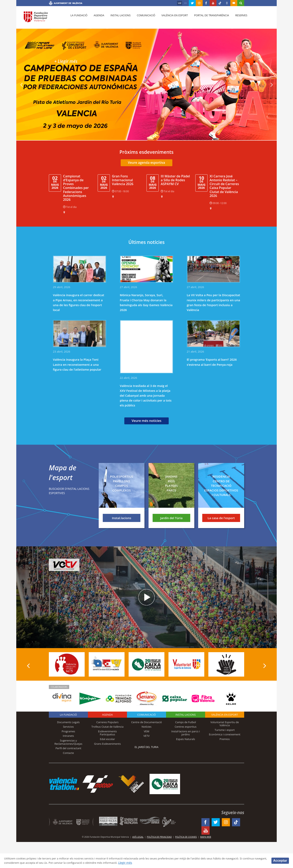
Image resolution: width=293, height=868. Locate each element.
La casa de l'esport (221, 518)
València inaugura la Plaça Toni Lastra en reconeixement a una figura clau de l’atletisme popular (77, 364)
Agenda (98, 19)
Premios (225, 739)
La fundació (79, 19)
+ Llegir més (68, 61)
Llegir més (160, 863)
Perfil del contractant (68, 748)
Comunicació (143, 19)
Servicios (68, 727)
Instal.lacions (122, 518)
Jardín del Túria (171, 518)
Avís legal (138, 837)
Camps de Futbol (186, 722)
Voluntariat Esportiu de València (225, 724)
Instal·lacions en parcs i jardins (186, 733)
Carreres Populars (107, 722)
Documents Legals (68, 722)
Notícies (147, 727)
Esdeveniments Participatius (107, 733)
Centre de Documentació (147, 722)
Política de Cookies (186, 837)
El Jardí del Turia (147, 747)
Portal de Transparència (207, 19)
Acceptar (280, 860)
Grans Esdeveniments (107, 744)
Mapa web (206, 837)
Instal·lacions (118, 19)
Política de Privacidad (159, 837)
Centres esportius (186, 727)
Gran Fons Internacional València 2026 (123, 180)
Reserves (236, 19)
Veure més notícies (146, 421)
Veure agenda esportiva (147, 163)
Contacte (68, 753)
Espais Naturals (185, 739)
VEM (147, 731)
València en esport (171, 19)
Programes (68, 731)
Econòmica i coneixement (225, 734)
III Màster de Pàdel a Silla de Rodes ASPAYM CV (175, 180)
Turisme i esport (225, 730)
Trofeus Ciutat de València (107, 727)
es (185, 3)
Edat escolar (107, 739)
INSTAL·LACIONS (186, 715)
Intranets (68, 736)
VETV (146, 736)
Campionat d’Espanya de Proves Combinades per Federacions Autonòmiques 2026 (76, 188)
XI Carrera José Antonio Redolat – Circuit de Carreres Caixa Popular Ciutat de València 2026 (224, 186)
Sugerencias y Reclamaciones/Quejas (68, 742)
